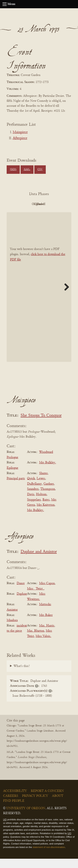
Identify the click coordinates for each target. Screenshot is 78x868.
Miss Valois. (43, 645)
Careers (11, 805)
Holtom (41, 504)
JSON (13, 169)
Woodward (46, 461)
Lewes (41, 488)
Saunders (33, 499)
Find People (14, 810)
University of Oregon (26, 818)
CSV (40, 169)
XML (27, 169)
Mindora (12, 630)
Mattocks (45, 614)
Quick (31, 488)
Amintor (12, 619)
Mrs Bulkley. (48, 472)
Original (49, 204)
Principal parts (16, 488)
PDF (27, 204)
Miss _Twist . (36, 598)
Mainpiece (20, 132)
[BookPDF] (39, 296)
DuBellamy (34, 493)
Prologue (12, 467)
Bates (46, 509)
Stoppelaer (34, 509)
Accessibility (15, 800)
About (58, 805)
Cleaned (27, 213)
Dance (21, 593)
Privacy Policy (35, 805)
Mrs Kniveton (46, 514)
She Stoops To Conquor (41, 425)
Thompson (48, 499)
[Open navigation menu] (5, 4)
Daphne (22, 603)
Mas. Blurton (36, 640)
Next (65, 296)
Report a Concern (47, 800)
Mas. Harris (47, 635)
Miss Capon (47, 593)
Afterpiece (20, 138)
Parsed (50, 213)
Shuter (43, 483)
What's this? (22, 676)
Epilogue (12, 477)
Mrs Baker (46, 624)
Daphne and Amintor (39, 561)
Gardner (49, 493)
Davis (31, 504)
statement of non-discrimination (49, 856)
